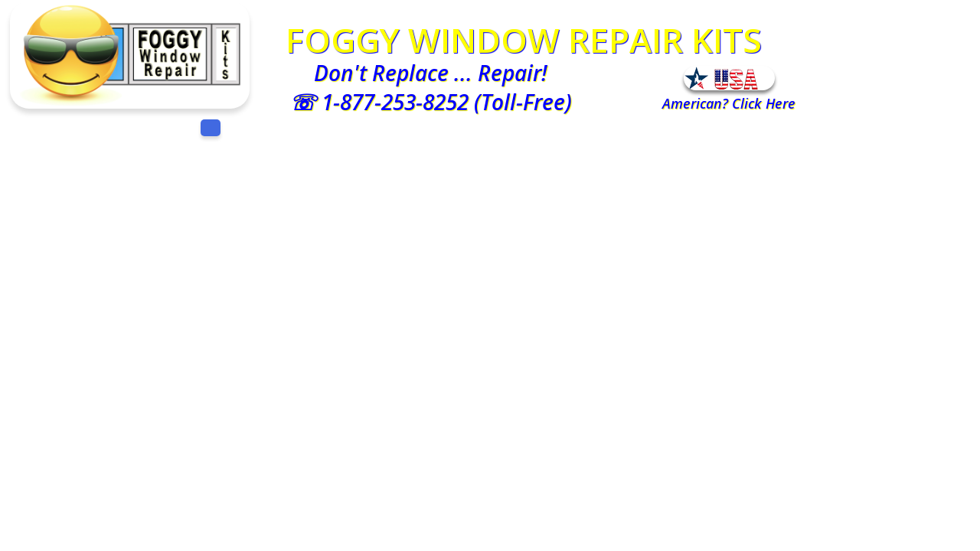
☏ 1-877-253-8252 (379, 102)
